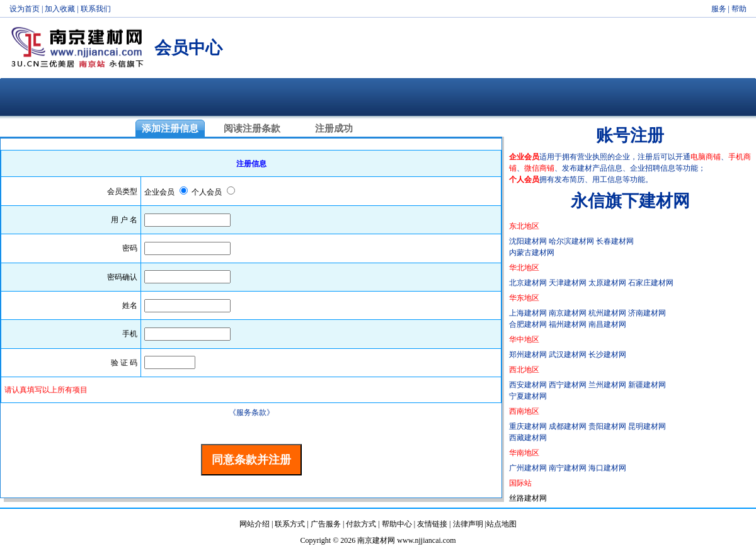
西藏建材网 (528, 438)
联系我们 (96, 9)
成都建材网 (568, 426)
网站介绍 (255, 524)
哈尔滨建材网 (571, 241)
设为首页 (25, 9)
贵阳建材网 (607, 426)
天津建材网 (568, 283)
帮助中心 (397, 524)
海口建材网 (607, 468)
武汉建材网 (568, 355)
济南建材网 (647, 313)
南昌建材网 (607, 324)
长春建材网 (615, 241)
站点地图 (501, 524)
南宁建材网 (568, 468)
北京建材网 (528, 283)
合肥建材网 (528, 324)
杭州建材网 (607, 313)
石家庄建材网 (651, 283)
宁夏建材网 (528, 396)
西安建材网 (528, 385)
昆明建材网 (647, 426)
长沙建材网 (607, 355)
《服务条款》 (251, 412)
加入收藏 (60, 9)
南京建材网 (568, 313)
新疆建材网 (647, 385)
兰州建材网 (607, 385)
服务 (719, 9)
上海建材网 (528, 313)
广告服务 (326, 524)
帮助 (739, 9)
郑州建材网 (528, 355)
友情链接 (432, 524)
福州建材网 (568, 324)
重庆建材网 (528, 426)
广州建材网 (528, 468)
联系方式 (290, 524)
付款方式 (361, 524)
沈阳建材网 (528, 241)
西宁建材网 (568, 385)
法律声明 (468, 524)
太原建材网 (607, 283)
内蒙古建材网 (532, 253)
